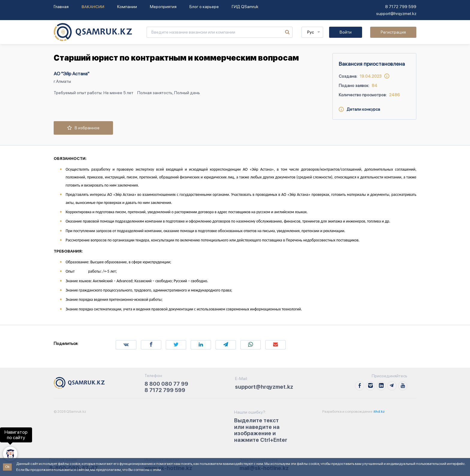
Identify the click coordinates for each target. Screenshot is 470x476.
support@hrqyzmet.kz (396, 13)
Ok (7, 467)
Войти (346, 32)
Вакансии (93, 7)
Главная (61, 7)
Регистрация (393, 32)
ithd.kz (379, 412)
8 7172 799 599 (401, 7)
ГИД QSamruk (245, 7)
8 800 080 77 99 (166, 384)
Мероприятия (163, 7)
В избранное (83, 128)
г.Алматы (62, 81)
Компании (127, 7)
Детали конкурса (359, 109)
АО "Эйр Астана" (71, 74)
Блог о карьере (204, 7)
